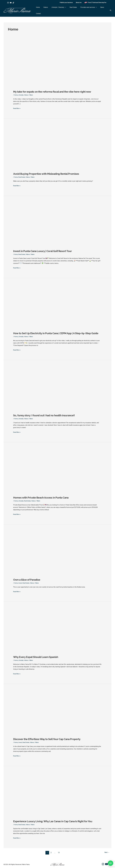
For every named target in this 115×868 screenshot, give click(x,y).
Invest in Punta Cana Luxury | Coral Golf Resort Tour (44, 248)
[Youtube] (11, 3)
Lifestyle (21, 92)
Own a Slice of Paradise (27, 580)
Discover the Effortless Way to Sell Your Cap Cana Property (49, 739)
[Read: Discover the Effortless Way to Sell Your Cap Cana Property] (58, 734)
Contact (105, 10)
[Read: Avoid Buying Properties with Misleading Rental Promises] (58, 166)
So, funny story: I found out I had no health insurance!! (46, 416)
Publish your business (69, 3)
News (99, 10)
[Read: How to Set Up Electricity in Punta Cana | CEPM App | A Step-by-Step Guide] (58, 325)
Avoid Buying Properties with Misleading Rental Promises (48, 171)
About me (80, 3)
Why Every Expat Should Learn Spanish (37, 657)
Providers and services (87, 10)
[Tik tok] (13, 3)
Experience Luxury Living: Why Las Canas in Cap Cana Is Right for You (55, 821)
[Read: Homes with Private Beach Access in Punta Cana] (58, 492)
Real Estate (73, 10)
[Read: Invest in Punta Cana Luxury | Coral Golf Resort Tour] (58, 243)
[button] (67, 10)
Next (107, 852)
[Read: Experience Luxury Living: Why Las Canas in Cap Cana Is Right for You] (58, 816)
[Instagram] (8, 3)
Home (43, 10)
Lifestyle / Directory (61, 10)
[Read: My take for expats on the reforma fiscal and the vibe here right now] (58, 84)
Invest (21, 583)
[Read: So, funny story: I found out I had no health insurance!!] (58, 410)
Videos (49, 10)
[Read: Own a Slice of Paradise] (58, 574)
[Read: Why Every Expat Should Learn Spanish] (58, 652)
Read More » (17, 105)
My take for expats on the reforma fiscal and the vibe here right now (54, 89)
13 (59, 852)
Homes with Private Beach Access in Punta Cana (42, 498)
